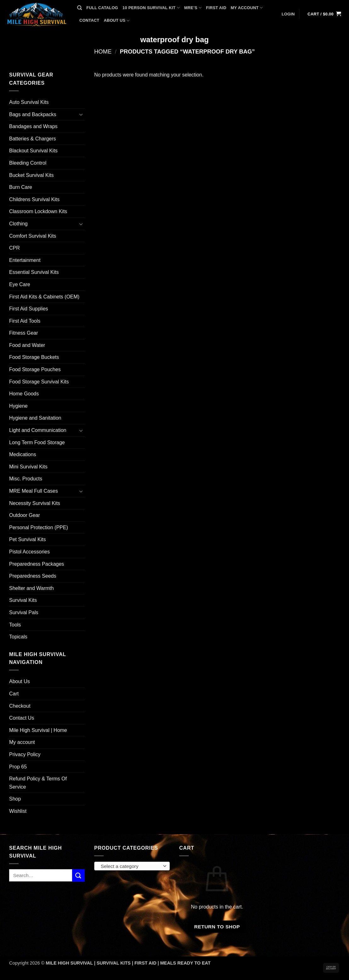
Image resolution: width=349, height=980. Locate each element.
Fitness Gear (24, 333)
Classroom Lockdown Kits (38, 211)
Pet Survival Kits (27, 539)
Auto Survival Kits (29, 102)
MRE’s (193, 8)
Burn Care (21, 187)
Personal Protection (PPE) (39, 527)
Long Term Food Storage (37, 442)
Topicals (18, 637)
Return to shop (217, 927)
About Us (20, 681)
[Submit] (78, 875)
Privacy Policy (25, 754)
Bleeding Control (28, 163)
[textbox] (131, 866)
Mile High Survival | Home (38, 730)
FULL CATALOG (102, 8)
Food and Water (27, 345)
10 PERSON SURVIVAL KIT (151, 8)
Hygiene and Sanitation (35, 418)
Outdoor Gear (25, 515)
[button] (288, 14)
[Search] (80, 8)
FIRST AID (216, 8)
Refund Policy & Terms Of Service (38, 783)
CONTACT (89, 20)
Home (103, 51)
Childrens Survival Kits (34, 199)
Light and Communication (38, 430)
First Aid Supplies (29, 309)
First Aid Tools (25, 321)
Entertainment (25, 260)
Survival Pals (24, 612)
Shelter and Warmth (31, 588)
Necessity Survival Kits (35, 503)
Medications (23, 454)
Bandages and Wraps (33, 126)
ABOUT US (117, 21)
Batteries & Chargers (33, 139)
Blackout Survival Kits (33, 151)
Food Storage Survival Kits (39, 382)
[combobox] (132, 866)
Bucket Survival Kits (31, 175)
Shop (15, 799)
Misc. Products (26, 479)
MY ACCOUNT (247, 8)
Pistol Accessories (29, 552)
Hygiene (18, 406)
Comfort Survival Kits (33, 236)
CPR (14, 248)
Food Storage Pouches (35, 369)
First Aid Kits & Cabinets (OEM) (44, 297)
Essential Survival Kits (34, 272)
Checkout (20, 706)
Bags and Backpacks (33, 114)
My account (22, 742)
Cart (14, 694)
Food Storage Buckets (34, 357)
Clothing (18, 224)
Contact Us (22, 718)
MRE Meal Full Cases (34, 491)
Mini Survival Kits (28, 467)
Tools (15, 625)
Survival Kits (23, 600)
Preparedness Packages (37, 564)
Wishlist (18, 811)
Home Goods (24, 394)
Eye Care (20, 284)
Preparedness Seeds (33, 576)
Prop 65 (18, 767)
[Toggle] (81, 114)
